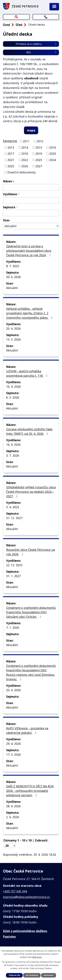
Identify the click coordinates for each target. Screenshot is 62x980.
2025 (11, 166)
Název (8, 181)
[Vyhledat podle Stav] (31, 226)
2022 (25, 160)
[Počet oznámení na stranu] (10, 846)
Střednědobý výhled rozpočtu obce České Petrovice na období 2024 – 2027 (31, 492)
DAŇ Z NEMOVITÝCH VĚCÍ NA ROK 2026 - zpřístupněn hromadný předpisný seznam (30, 791)
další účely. (37, 957)
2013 (11, 147)
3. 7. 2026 (13, 455)
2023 (39, 160)
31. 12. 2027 (14, 518)
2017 (11, 154)
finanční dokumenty (22, 172)
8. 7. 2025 (13, 266)
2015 (39, 147)
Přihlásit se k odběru (37, 44)
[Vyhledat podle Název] (31, 187)
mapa (31, 130)
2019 (39, 154)
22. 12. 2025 (14, 565)
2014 (25, 147)
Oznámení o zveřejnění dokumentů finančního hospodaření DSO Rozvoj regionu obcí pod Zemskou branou (31, 672)
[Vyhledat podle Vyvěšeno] (31, 201)
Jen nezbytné (32, 975)
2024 (53, 160)
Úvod (6, 25)
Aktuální (12, 288)
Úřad (19, 25)
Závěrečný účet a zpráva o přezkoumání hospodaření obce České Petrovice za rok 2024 (29, 251)
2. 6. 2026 (13, 817)
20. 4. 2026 (13, 328)
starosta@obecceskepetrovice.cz (26, 897)
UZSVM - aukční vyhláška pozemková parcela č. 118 (27, 373)
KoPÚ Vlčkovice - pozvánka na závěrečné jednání (27, 730)
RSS (42, 52)
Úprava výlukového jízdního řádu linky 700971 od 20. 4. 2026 (29, 431)
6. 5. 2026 (13, 397)
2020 (53, 154)
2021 (11, 160)
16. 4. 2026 (13, 387)
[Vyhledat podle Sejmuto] (31, 213)
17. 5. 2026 (13, 755)
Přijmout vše (14, 975)
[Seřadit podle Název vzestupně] (14, 181)
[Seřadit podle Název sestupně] (14, 182)
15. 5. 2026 (13, 339)
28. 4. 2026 (13, 806)
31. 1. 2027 (13, 576)
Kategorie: (10, 141)
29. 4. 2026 (13, 744)
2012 (40, 141)
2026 (25, 166)
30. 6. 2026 (13, 277)
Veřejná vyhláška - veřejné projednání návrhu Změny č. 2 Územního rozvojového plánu (30, 313)
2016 (53, 147)
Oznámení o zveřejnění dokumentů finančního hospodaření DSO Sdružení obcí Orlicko (31, 612)
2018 (25, 154)
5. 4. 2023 (13, 507)
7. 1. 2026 (13, 628)
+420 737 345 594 (15, 891)
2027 (39, 166)
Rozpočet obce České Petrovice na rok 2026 (31, 552)
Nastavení (49, 975)
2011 (26, 141)
